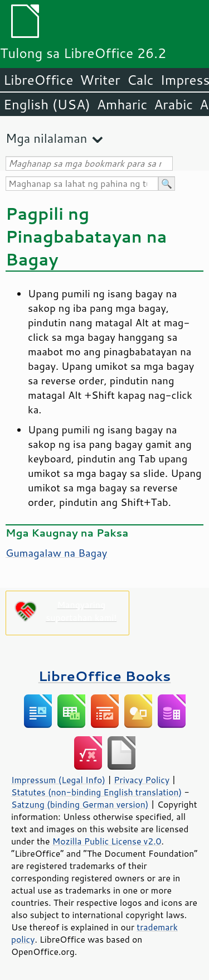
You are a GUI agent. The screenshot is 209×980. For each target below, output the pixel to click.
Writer (100, 80)
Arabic (173, 104)
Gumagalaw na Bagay (56, 553)
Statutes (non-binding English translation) (96, 792)
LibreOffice (38, 80)
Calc (140, 80)
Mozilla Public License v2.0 (107, 841)
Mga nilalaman (46, 138)
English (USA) (47, 104)
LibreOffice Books (105, 676)
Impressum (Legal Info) (58, 780)
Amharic (122, 104)
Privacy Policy (142, 780)
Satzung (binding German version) (80, 804)
